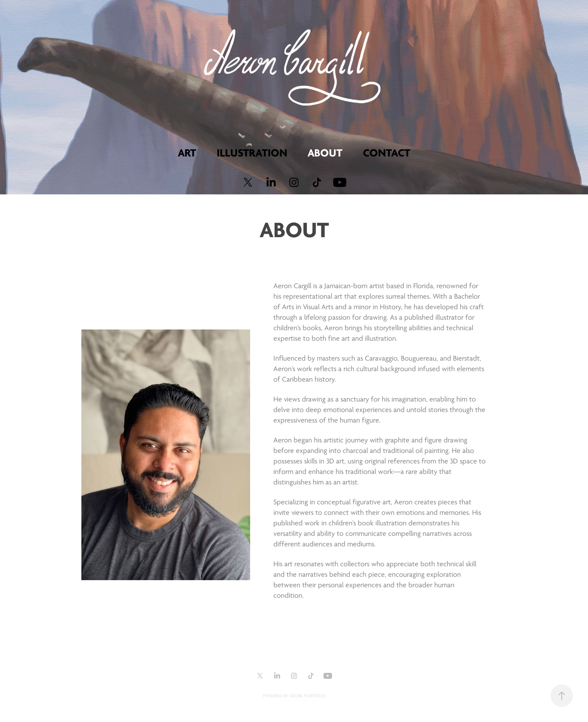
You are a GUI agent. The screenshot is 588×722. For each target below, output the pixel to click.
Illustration (252, 153)
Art (187, 153)
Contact (387, 153)
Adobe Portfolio (307, 696)
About (325, 153)
